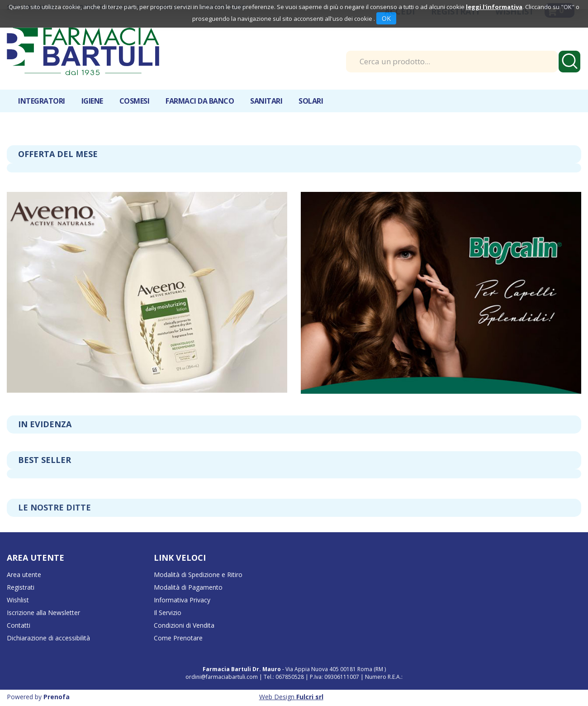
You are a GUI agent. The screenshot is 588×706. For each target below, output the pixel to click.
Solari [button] (311, 101)
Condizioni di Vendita (184, 625)
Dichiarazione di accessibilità (48, 638)
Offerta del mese (58, 154)
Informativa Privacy (182, 600)
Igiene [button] (92, 101)
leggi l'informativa (494, 7)
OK (386, 18)
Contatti (19, 625)
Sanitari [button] (266, 101)
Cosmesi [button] (135, 101)
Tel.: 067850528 (285, 677)
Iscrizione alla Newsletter (43, 613)
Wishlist (18, 600)
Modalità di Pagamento (188, 587)
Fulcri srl (310, 697)
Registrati (21, 587)
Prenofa (57, 697)
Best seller (45, 460)
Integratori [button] (42, 101)
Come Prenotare (178, 638)
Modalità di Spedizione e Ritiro (198, 575)
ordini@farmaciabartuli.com (222, 677)
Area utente (24, 575)
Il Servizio (168, 613)
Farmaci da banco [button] (200, 101)
